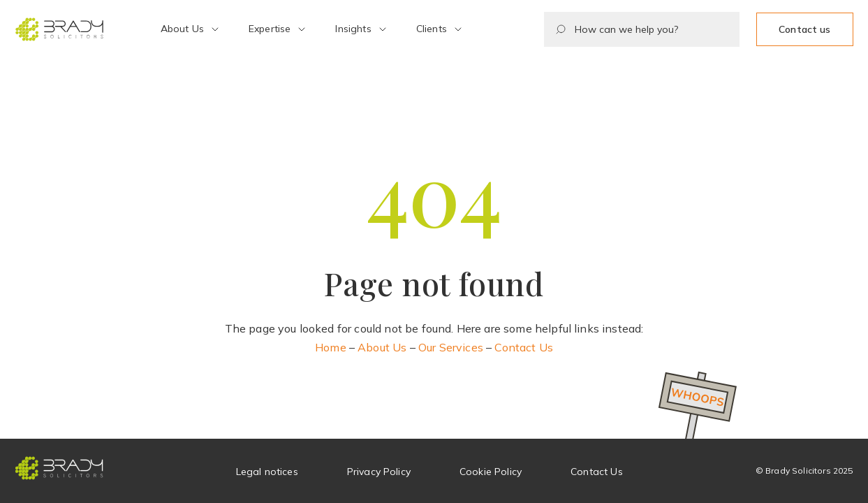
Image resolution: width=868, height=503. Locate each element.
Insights (353, 29)
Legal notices (267, 472)
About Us (182, 29)
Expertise (270, 29)
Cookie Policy (491, 472)
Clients (432, 29)
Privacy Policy (379, 472)
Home (331, 347)
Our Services (451, 347)
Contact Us (524, 347)
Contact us (804, 29)
